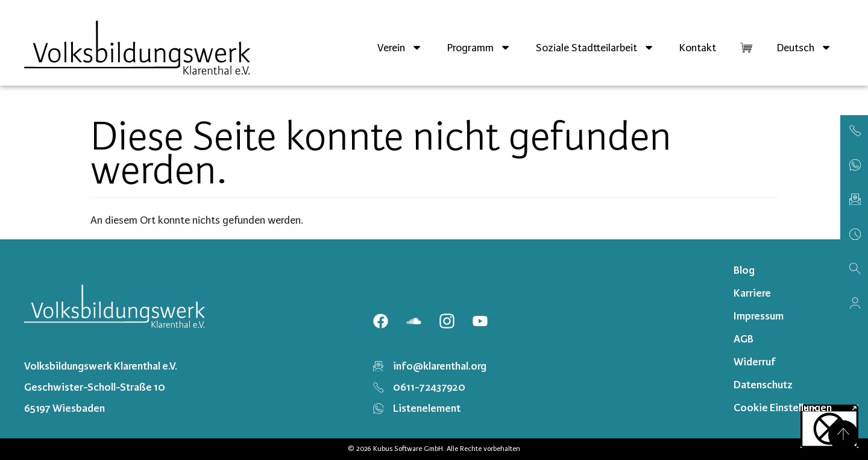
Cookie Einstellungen (783, 408)
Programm (479, 47)
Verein (400, 47)
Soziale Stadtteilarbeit (595, 47)
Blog (744, 270)
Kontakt (697, 48)
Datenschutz (763, 385)
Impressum (759, 316)
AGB (744, 339)
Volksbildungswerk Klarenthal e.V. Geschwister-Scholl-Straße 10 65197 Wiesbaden (101, 387)
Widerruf (755, 362)
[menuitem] (804, 48)
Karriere (752, 293)
